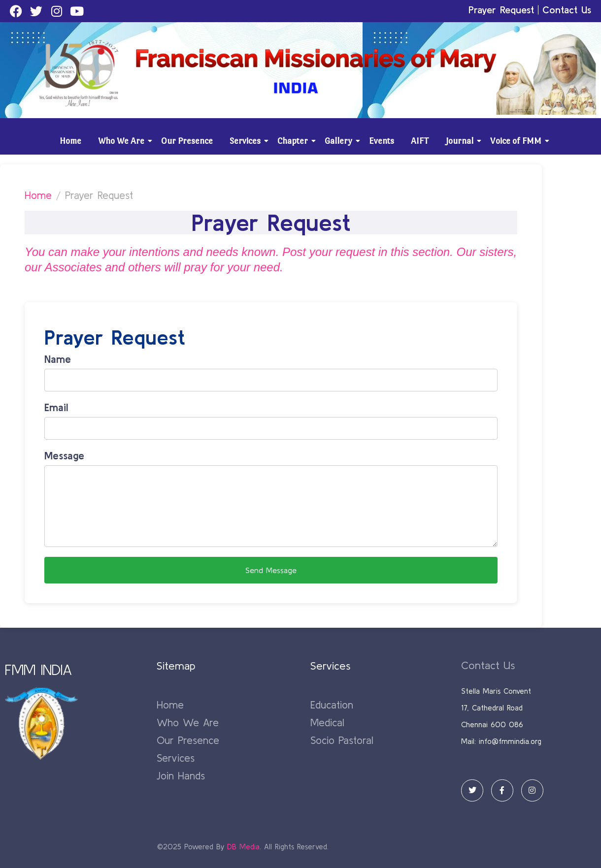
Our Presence (187, 141)
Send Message (271, 570)
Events (382, 141)
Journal (461, 141)
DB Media (243, 847)
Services (247, 141)
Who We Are (123, 141)
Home (70, 141)
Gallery (340, 141)
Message (64, 455)
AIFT (420, 141)
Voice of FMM (518, 141)
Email (56, 407)
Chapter (294, 141)
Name (58, 359)
